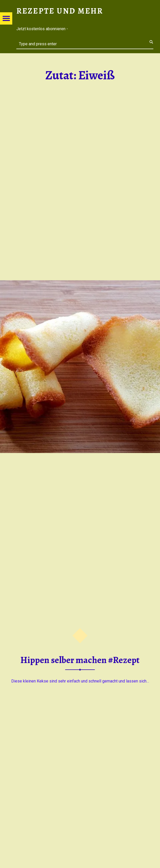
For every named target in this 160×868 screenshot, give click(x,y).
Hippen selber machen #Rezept (80, 660)
